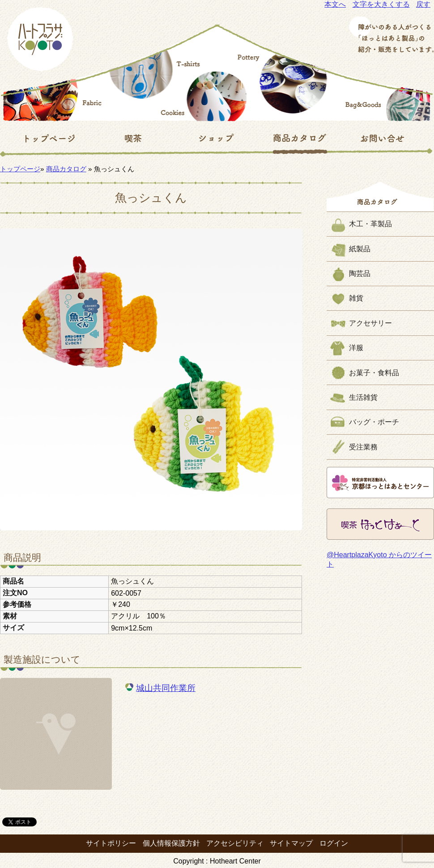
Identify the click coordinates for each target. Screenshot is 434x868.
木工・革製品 (370, 224)
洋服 (356, 348)
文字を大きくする (381, 4)
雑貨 (356, 298)
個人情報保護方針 (171, 843)
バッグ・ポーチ (374, 422)
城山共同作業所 (166, 688)
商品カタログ (66, 169)
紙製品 (360, 249)
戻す (423, 4)
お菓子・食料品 (374, 373)
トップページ (20, 169)
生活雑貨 (363, 397)
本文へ (335, 4)
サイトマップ (291, 843)
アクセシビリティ (235, 843)
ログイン (334, 843)
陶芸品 (360, 273)
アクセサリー (370, 323)
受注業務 (363, 447)
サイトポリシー (111, 843)
